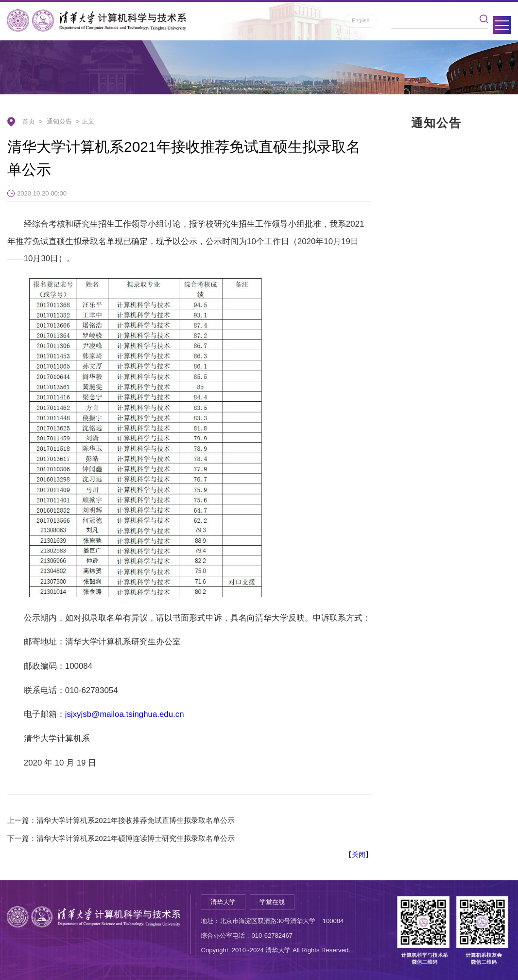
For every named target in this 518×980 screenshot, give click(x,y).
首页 (29, 121)
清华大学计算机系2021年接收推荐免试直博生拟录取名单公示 (136, 820)
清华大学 (223, 902)
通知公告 (59, 121)
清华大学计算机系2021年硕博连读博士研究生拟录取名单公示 (136, 838)
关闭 (359, 855)
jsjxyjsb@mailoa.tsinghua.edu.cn (125, 714)
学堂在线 (272, 902)
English (361, 20)
